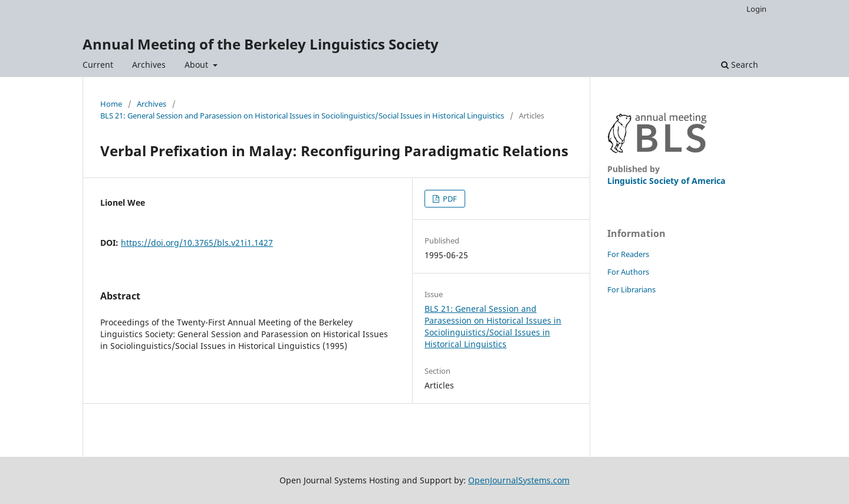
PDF (449, 199)
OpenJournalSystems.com (519, 480)
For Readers (628, 254)
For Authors (628, 272)
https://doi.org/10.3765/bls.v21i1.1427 (197, 243)
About (198, 65)
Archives (149, 65)
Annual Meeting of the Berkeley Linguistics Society (261, 44)
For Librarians (631, 289)
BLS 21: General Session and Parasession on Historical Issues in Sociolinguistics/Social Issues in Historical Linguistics (302, 116)
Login (756, 9)
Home (111, 104)
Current (98, 65)
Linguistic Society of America (666, 181)
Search (740, 65)
